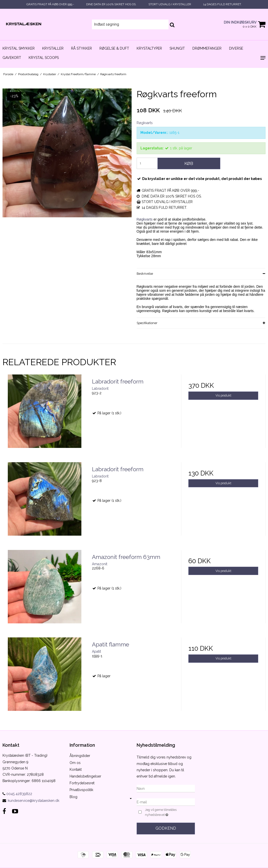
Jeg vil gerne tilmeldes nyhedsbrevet (169, 813)
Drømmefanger (207, 48)
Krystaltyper (149, 48)
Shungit (177, 48)
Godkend (166, 828)
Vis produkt (223, 395)
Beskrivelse (145, 274)
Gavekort (12, 58)
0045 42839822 (17, 794)
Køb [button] (189, 163)
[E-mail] (166, 802)
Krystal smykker (19, 48)
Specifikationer (147, 323)
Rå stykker (82, 48)
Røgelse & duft (114, 48)
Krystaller (53, 48)
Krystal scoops (44, 58)
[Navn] (166, 788)
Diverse (236, 48)
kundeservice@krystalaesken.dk (34, 801)
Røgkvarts (145, 219)
